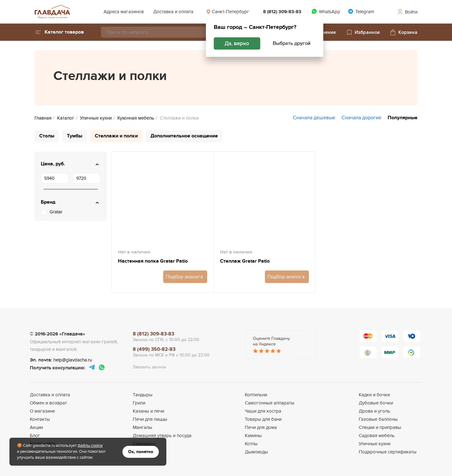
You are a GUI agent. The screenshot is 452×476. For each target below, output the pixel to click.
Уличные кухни (375, 444)
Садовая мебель (377, 436)
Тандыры (143, 395)
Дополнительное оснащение (184, 136)
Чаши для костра (263, 411)
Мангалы (143, 427)
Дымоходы (256, 452)
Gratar (56, 212)
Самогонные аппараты (270, 403)
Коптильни (256, 395)
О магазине (42, 411)
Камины (253, 436)
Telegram (361, 11)
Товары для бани (263, 419)
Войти (407, 12)
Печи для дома (261, 427)
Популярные (403, 118)
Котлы (251, 444)
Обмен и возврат (48, 403)
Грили (139, 403)
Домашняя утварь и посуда (162, 436)
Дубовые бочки (376, 403)
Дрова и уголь (374, 411)
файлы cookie (90, 446)
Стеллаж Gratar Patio (245, 261)
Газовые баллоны (378, 419)
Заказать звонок (149, 367)
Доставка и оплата (173, 12)
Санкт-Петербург (228, 12)
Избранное (363, 32)
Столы (47, 136)
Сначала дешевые (314, 118)
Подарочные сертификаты (388, 452)
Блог (35, 436)
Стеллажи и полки (116, 136)
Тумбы (75, 136)
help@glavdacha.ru (73, 360)
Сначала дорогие (361, 118)
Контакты (40, 419)
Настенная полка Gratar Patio (153, 261)
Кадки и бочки (374, 395)
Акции (36, 427)
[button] (59, 32)
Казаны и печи (148, 411)
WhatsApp (326, 11)
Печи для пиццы (150, 419)
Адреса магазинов (124, 12)
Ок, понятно (141, 452)
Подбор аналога (184, 277)
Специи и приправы (380, 427)
